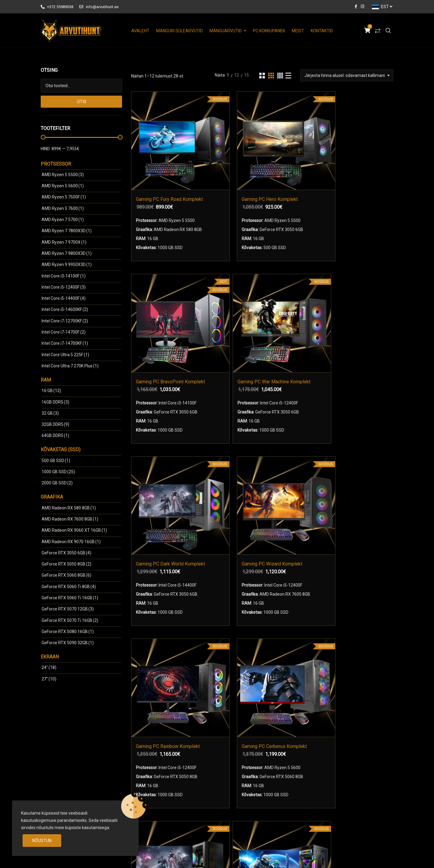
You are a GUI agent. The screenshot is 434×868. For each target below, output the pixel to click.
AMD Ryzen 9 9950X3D (67, 265)
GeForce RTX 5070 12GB (68, 609)
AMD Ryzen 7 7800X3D (67, 231)
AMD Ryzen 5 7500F (64, 197)
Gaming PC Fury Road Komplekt (162, 158)
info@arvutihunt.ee (99, 7)
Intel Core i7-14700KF (65, 343)
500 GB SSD (56, 461)
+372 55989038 (57, 7)
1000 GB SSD (58, 472)
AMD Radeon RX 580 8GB (69, 508)
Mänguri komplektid (159, 771)
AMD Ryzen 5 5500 (63, 175)
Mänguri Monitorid (157, 781)
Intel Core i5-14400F (64, 298)
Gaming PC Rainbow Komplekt (288, 318)
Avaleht (140, 31)
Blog (230, 803)
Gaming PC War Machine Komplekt (356, 158)
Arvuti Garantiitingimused (250, 781)
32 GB (50, 413)
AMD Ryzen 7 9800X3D (67, 253)
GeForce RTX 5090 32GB (68, 643)
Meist (298, 31)
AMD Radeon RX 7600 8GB (70, 519)
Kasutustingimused (244, 771)
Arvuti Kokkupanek (153, 792)
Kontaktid (322, 31)
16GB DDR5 (55, 402)
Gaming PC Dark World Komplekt (162, 318)
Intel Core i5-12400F (64, 287)
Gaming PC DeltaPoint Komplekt (220, 478)
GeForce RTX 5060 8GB (66, 575)
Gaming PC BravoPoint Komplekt (298, 158)
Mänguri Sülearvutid (179, 31)
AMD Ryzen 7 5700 (63, 220)
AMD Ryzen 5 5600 (63, 186)
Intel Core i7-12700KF (65, 321)
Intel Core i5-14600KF (65, 309)
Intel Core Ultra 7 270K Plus (70, 366)
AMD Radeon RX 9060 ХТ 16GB (74, 530)
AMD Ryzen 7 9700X (64, 242)
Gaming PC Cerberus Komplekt (356, 318)
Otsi (82, 102)
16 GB (51, 391)
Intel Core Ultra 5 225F (65, 355)
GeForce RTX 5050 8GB (66, 564)
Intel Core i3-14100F (64, 276)
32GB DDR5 (55, 424)
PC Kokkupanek (269, 31)
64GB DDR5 (55, 436)
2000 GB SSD (57, 483)
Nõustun (42, 841)
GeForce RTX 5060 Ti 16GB (70, 598)
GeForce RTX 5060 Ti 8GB (69, 587)
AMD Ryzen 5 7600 (63, 208)
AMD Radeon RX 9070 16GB (71, 542)
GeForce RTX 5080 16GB (68, 632)
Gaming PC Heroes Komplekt (288, 478)
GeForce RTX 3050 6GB (66, 553)
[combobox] (347, 75)
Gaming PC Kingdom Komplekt (356, 478)
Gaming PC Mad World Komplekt (162, 478)
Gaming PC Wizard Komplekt (230, 318)
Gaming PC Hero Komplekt (230, 158)
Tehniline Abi (238, 792)
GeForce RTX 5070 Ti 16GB (70, 620)
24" (49, 667)
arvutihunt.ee (88, 857)
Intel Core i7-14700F (64, 332)
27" (49, 679)
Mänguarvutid (226, 31)
